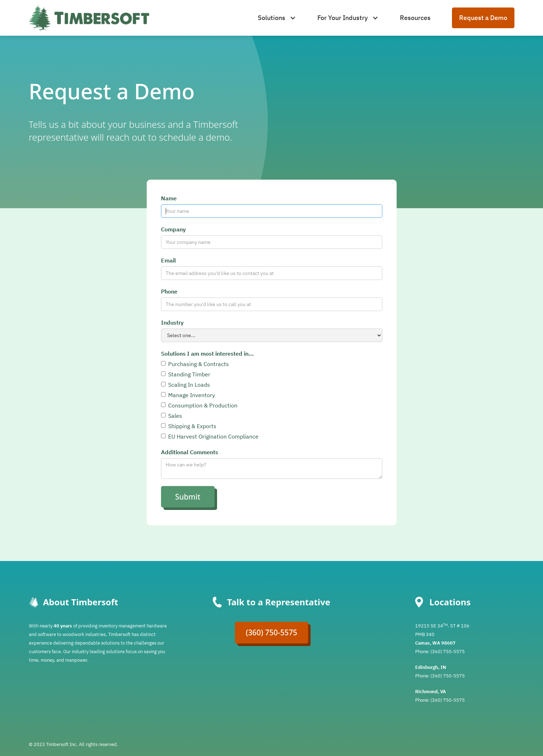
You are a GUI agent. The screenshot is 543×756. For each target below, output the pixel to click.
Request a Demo (483, 18)
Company (173, 229)
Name (169, 198)
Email (169, 260)
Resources (415, 18)
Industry (172, 322)
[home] (89, 18)
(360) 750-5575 (271, 632)
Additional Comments (190, 452)
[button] (277, 18)
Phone (169, 291)
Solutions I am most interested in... (207, 354)
